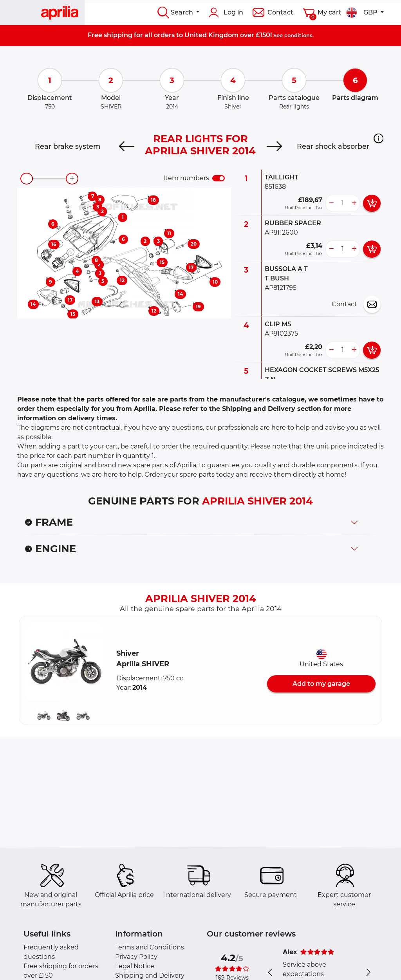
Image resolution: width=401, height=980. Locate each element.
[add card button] (372, 203)
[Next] (274, 146)
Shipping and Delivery (150, 975)
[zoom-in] (72, 179)
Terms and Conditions (150, 947)
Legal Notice (135, 966)
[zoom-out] (27, 179)
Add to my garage (321, 684)
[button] (378, 138)
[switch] (219, 178)
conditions (298, 35)
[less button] (331, 203)
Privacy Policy (136, 957)
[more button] (354, 203)
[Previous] (127, 146)
